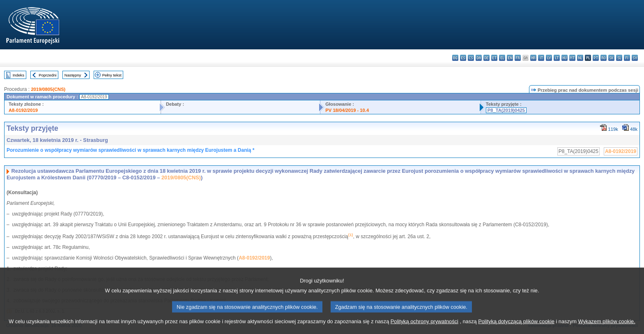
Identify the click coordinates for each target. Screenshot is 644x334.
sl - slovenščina (619, 58)
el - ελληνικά (502, 58)
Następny (73, 75)
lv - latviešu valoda (549, 58)
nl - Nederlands (580, 58)
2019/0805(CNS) (48, 89)
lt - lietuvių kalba (557, 58)
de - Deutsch (486, 58)
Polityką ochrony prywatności (424, 327)
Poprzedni (47, 75)
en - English (510, 58)
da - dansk (479, 58)
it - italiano (541, 58)
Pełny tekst (112, 75)
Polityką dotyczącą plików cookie (516, 327)
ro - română (604, 58)
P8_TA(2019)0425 (506, 110)
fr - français (518, 58)
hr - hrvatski (533, 58)
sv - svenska (635, 58)
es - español (463, 58)
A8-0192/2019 (23, 110)
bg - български (455, 58)
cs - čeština (471, 58)
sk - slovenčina (611, 58)
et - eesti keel (494, 58)
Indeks (18, 75)
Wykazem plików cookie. (606, 327)
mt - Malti (572, 58)
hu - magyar (565, 58)
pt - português (596, 58)
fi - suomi (627, 58)
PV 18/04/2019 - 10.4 (347, 110)
